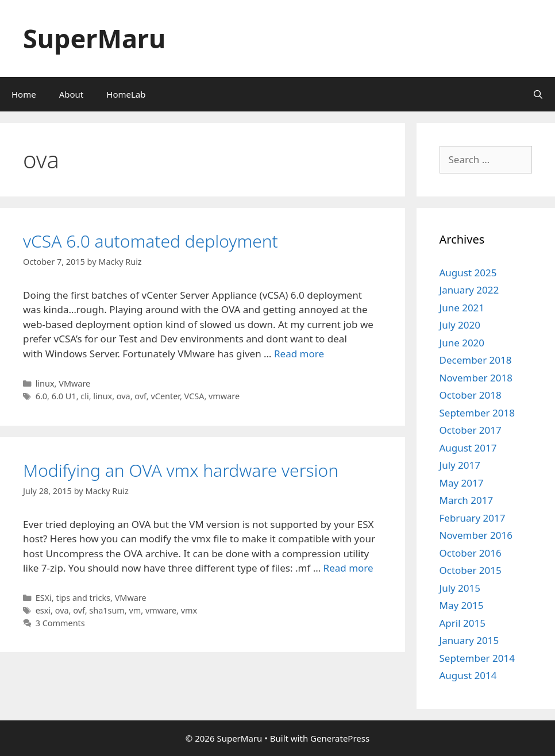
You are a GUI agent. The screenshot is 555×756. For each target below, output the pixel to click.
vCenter (165, 396)
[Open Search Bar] (538, 94)
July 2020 (460, 325)
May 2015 (462, 605)
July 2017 (460, 465)
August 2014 (468, 675)
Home (24, 94)
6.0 (41, 396)
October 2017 (471, 430)
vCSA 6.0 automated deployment (151, 241)
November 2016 (476, 535)
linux (45, 383)
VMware (74, 383)
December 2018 (476, 360)
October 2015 (471, 570)
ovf (140, 396)
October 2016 (471, 553)
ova (124, 396)
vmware (224, 396)
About (72, 94)
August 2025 (468, 273)
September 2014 (477, 658)
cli (84, 396)
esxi (43, 610)
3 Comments (60, 623)
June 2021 (462, 308)
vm (135, 610)
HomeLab (126, 94)
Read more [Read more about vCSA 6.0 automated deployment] (299, 354)
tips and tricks (83, 598)
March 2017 (467, 500)
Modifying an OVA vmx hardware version (181, 470)
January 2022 (469, 290)
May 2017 (462, 483)
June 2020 (462, 343)
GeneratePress (340, 738)
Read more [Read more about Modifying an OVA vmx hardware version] (348, 568)
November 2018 (476, 378)
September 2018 (477, 413)
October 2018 (471, 395)
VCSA (194, 396)
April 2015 (462, 623)
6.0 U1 (64, 396)
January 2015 (469, 640)
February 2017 (473, 518)
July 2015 (460, 588)
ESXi (44, 598)
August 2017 (468, 448)
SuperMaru (94, 38)
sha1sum (107, 610)
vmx (189, 610)
